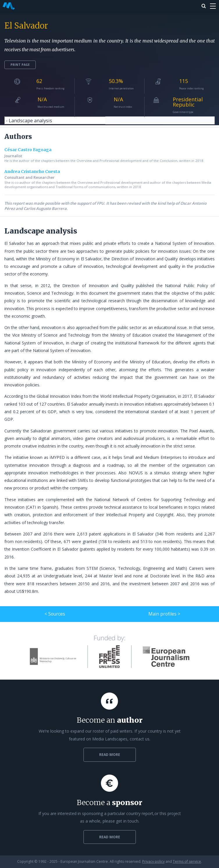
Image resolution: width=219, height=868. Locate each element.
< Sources (55, 614)
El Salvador (26, 26)
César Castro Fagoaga (28, 150)
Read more (110, 755)
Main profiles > (164, 614)
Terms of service (187, 861)
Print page (20, 65)
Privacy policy (153, 861)
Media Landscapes (9, 6)
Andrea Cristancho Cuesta (32, 172)
